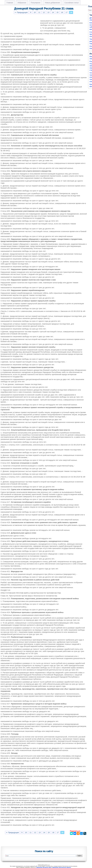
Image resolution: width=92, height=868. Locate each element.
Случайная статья (72, 3)
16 (62, 12)
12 (44, 12)
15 (57, 12)
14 (53, 12)
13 (48, 12)
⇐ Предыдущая (21, 12)
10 (35, 12)
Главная (10, 3)
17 (66, 12)
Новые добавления (52, 3)
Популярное (36, 3)
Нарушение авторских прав (44, 867)
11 (39, 12)
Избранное (22, 3)
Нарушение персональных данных (62, 867)
